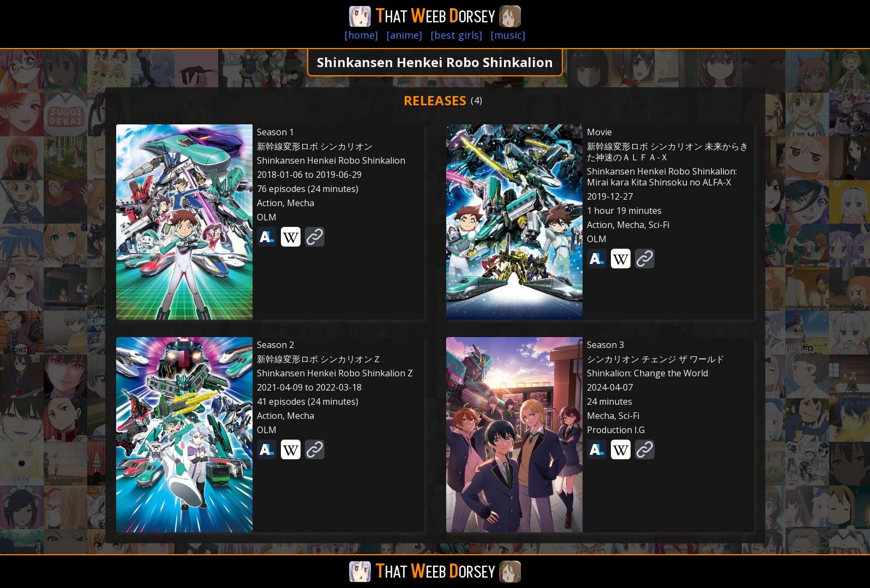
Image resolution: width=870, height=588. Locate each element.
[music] (508, 35)
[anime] (404, 35)
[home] (361, 35)
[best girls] (457, 35)
